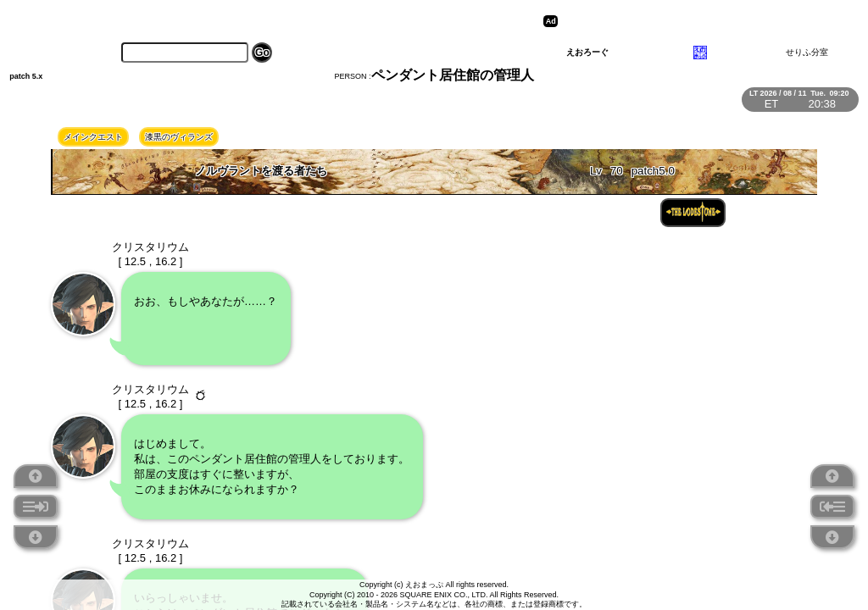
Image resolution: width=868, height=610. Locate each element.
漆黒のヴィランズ (179, 137)
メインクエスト (93, 137)
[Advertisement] (693, 21)
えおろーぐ (587, 52)
